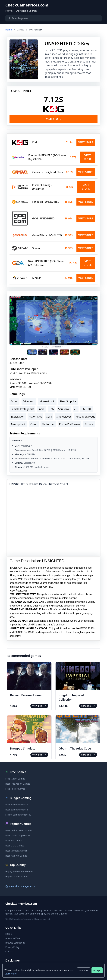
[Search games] (53, 18)
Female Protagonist (22, 409)
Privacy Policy (12, 947)
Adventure (29, 401)
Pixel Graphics (68, 401)
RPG (51, 409)
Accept (97, 970)
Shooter (89, 424)
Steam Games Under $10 (18, 815)
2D (76, 409)
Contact (9, 952)
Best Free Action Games (18, 784)
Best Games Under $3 (17, 810)
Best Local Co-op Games (18, 835)
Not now (83, 970)
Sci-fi (49, 417)
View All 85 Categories (20, 886)
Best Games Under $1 (17, 805)
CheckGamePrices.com (27, 5)
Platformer (48, 424)
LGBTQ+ (86, 409)
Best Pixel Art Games (16, 856)
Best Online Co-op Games (19, 830)
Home (9, 11)
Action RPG (35, 417)
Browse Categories (15, 943)
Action (14, 401)
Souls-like (64, 409)
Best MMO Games (15, 846)
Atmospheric (18, 424)
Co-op (34, 424)
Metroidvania (47, 401)
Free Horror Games (15, 789)
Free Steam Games (15, 779)
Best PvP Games (14, 841)
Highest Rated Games (17, 877)
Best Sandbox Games (16, 851)
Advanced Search (27, 11)
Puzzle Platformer (70, 424)
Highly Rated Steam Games (19, 871)
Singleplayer (64, 417)
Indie (41, 409)
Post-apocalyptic (85, 417)
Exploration (18, 417)
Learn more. (11, 973)
